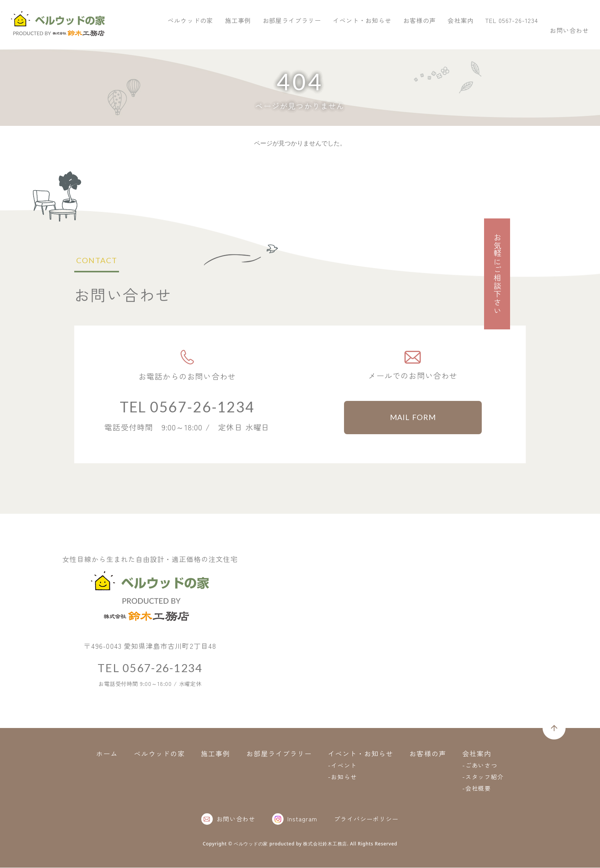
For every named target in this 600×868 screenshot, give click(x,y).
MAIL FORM (413, 418)
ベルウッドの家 (306, 34)
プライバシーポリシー (367, 819)
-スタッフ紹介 (483, 777)
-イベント (342, 765)
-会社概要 (477, 788)
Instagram (295, 819)
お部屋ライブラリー (407, 34)
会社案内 (576, 34)
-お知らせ (342, 777)
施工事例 (353, 34)
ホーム (107, 754)
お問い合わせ (562, 17)
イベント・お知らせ (477, 34)
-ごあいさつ (480, 765)
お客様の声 (535, 34)
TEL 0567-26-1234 (473, 17)
